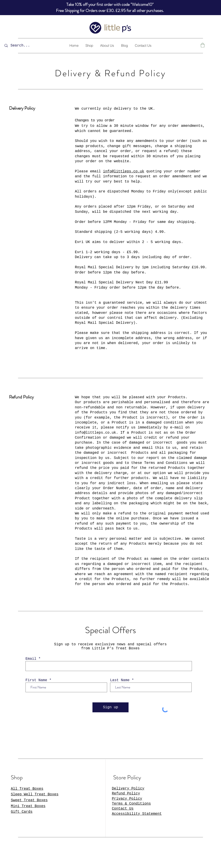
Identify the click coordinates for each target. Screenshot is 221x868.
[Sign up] (110, 707)
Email (31, 659)
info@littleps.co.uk (124, 171)
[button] (203, 45)
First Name (36, 680)
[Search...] (23, 46)
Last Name (120, 680)
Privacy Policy (127, 799)
